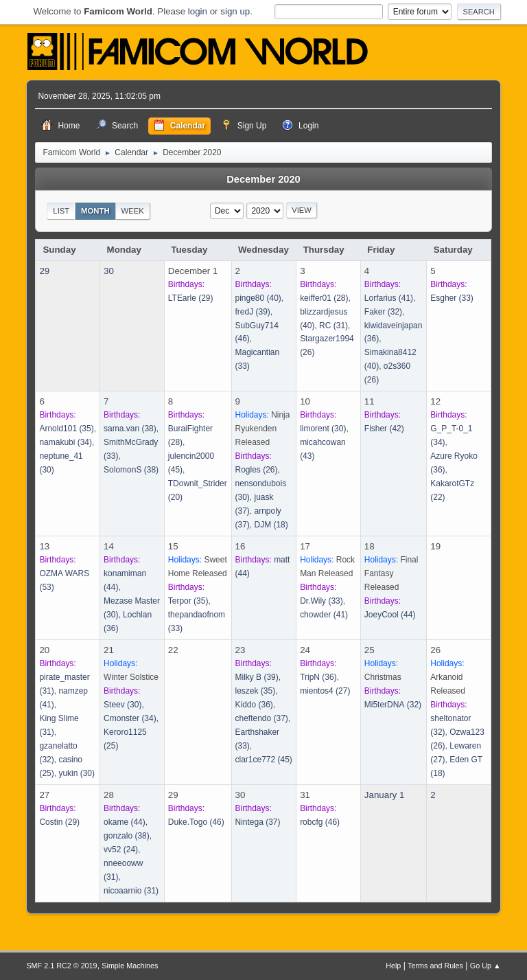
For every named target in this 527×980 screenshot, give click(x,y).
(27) (325, 691)
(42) (384, 429)
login (198, 11)
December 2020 (263, 179)
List (61, 211)
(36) (254, 705)
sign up (235, 11)
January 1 (385, 795)
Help (393, 966)
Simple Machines (130, 966)
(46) (196, 822)
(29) (191, 298)
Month (95, 211)
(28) (324, 298)
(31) (333, 326)
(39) (253, 312)
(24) (121, 850)
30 (109, 271)
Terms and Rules (435, 966)
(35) (66, 429)
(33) (452, 298)
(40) (258, 298)
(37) (262, 718)
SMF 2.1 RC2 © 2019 (61, 966)
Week (132, 211)
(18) (271, 525)
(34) (66, 442)
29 (44, 271)
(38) (130, 429)
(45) (264, 760)
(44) (390, 615)
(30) (323, 429)
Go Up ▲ (485, 966)
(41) (389, 298)
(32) (383, 312)
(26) (257, 470)
